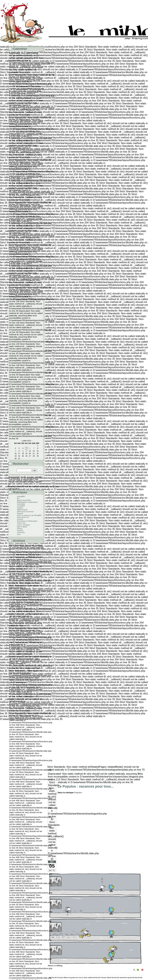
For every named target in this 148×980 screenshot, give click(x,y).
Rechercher (21, 464)
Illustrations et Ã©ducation (27, 521)
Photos (20, 529)
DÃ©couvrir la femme (25, 512)
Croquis (20, 508)
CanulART (21, 506)
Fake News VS (23, 517)
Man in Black (22, 527)
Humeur (20, 519)
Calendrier (21, 504)
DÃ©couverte (22, 510)
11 (23, 451)
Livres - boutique (23, 525)
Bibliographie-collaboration (27, 502)
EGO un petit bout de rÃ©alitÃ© (29, 515)
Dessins (20, 513)
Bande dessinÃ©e (24, 500)
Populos (78, 793)
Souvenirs (21, 532)
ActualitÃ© (21, 496)
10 (19, 451)
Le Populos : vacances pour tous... (86, 786)
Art (18, 498)
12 (26, 451)
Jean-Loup (21, 523)
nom (19, 534)
